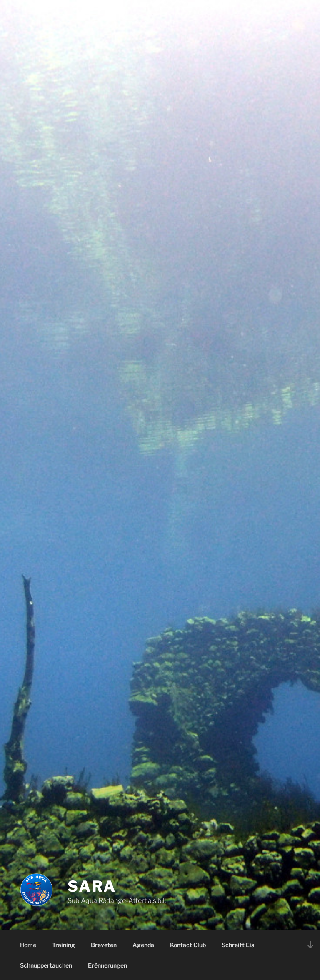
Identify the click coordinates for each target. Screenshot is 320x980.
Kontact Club (188, 945)
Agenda (143, 945)
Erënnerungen (107, 965)
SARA (92, 886)
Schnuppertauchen (46, 965)
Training (64, 945)
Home (28, 945)
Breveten (104, 945)
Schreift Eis (238, 945)
